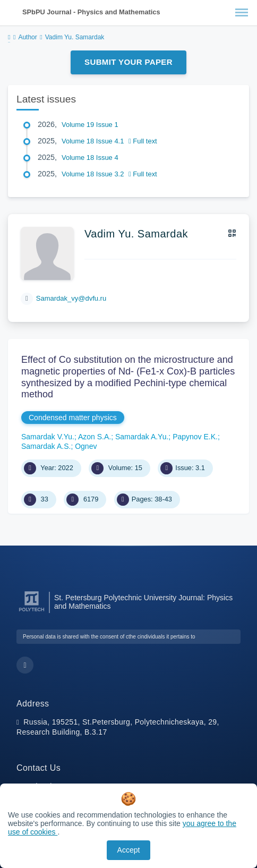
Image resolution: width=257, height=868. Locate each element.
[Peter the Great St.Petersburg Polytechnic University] (32, 612)
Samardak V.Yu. (48, 437)
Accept (129, 850)
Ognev (86, 446)
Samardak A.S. (46, 446)
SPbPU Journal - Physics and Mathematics (91, 12)
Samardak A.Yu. (142, 437)
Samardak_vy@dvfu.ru (71, 298)
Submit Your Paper (128, 62)
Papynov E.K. (195, 437)
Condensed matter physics (73, 418)
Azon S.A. (95, 437)
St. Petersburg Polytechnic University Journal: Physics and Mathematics (143, 602)
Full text (143, 141)
